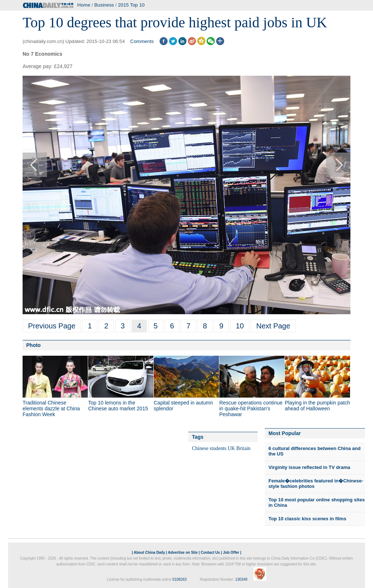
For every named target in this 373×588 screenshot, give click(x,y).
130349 (241, 579)
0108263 (179, 579)
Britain (244, 448)
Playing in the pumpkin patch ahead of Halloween (317, 406)
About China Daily (149, 553)
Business (104, 5)
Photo (34, 345)
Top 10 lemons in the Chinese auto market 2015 (118, 406)
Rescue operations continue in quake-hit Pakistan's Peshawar (251, 409)
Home (84, 5)
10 (240, 326)
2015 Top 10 (131, 5)
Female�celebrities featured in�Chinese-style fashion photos (316, 484)
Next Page (273, 326)
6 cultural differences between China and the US (315, 451)
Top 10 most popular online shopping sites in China (317, 503)
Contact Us (210, 553)
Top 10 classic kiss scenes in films (307, 519)
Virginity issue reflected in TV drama (309, 467)
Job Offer (231, 553)
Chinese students (209, 448)
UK (231, 448)
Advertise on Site (183, 553)
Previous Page (52, 326)
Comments (142, 41)
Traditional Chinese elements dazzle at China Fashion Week (51, 409)
